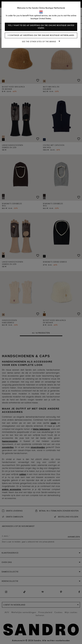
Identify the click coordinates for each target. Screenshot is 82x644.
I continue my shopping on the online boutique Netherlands (41, 35)
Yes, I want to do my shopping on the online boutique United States (41, 27)
